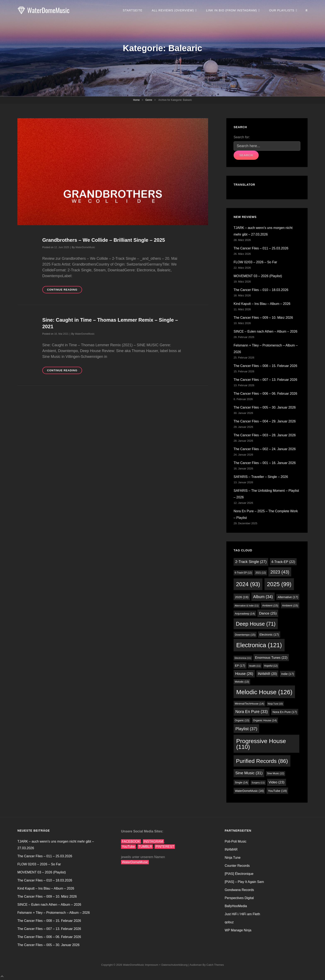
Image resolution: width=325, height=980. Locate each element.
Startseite (133, 10)
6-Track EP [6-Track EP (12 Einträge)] (243, 573)
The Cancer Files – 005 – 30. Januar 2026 (265, 407)
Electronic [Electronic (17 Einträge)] (269, 635)
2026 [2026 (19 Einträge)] (242, 597)
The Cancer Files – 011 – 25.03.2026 (261, 248)
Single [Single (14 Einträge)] (241, 782)
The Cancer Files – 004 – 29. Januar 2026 (265, 421)
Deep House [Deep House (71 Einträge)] (256, 624)
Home (136, 100)
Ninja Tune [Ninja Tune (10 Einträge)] (275, 704)
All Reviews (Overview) (173, 10)
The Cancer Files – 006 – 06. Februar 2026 (265, 394)
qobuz (229, 922)
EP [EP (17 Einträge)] (240, 666)
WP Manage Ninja (238, 930)
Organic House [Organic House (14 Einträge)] (265, 720)
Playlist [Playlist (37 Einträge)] (246, 729)
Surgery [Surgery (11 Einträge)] (258, 783)
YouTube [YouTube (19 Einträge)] (277, 791)
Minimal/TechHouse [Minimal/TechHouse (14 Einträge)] (250, 704)
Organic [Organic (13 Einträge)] (242, 720)
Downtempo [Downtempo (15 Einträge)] (245, 635)
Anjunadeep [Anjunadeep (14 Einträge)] (245, 614)
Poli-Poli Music (236, 841)
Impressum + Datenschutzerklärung (166, 965)
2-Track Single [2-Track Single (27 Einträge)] (251, 562)
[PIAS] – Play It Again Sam (244, 882)
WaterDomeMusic (85, 247)
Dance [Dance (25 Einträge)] (268, 613)
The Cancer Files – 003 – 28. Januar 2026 (265, 435)
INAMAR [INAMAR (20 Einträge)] (267, 674)
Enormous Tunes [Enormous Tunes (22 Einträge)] (271, 658)
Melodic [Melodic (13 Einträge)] (242, 682)
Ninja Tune (233, 858)
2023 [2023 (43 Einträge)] (280, 572)
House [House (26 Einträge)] (244, 674)
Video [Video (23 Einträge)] (276, 782)
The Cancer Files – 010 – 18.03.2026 (261, 290)
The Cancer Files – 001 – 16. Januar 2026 (265, 463)
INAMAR (231, 850)
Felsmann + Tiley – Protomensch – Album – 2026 (54, 913)
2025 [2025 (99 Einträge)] (279, 584)
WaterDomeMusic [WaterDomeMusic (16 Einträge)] (249, 791)
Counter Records (237, 866)
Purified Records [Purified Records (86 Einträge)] (262, 761)
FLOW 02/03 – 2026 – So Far (255, 262)
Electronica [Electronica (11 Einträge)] (243, 658)
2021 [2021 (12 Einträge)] (261, 573)
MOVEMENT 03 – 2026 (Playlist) (258, 276)
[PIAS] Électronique (239, 874)
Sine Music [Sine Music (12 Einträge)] (276, 773)
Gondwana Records (239, 890)
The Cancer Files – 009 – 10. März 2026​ (263, 318)
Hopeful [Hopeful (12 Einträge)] (271, 666)
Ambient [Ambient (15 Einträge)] (270, 605)
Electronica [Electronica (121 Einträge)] (259, 645)
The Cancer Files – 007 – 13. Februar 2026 (265, 380)
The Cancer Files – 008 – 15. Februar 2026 (265, 366)
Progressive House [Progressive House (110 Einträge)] (261, 744)
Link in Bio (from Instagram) (231, 10)
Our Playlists (282, 10)
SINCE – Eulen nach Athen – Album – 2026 (266, 331)
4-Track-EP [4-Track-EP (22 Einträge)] (283, 562)
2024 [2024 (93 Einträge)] (248, 584)
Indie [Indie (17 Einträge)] (288, 674)
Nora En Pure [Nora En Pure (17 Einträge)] (285, 712)
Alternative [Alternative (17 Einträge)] (288, 597)
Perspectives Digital (239, 898)
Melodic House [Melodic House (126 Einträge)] (264, 692)
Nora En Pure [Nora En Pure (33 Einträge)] (251, 712)
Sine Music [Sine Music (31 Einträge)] (249, 773)
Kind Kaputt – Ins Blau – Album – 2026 (262, 304)
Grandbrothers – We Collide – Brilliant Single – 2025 (104, 240)
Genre (149, 100)
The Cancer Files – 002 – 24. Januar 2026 (265, 449)
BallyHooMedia (236, 906)
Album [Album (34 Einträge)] (263, 597)
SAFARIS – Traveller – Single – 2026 (261, 477)
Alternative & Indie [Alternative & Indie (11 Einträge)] (247, 606)
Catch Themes (215, 965)
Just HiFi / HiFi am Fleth (242, 914)
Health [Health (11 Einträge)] (255, 666)
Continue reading (65, 290)
